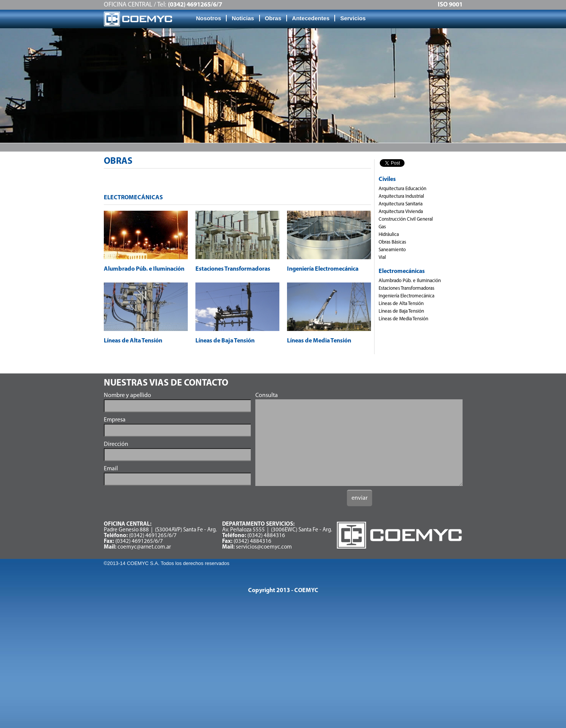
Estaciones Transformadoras (406, 288)
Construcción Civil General (406, 219)
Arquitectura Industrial (401, 196)
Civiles (387, 179)
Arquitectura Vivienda (401, 212)
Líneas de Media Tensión (403, 319)
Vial (382, 257)
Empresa (115, 420)
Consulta (267, 395)
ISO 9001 (450, 5)
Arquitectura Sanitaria (401, 204)
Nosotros (209, 18)
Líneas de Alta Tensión (401, 304)
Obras (273, 18)
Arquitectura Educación (402, 189)
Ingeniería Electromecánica (406, 296)
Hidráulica (389, 235)
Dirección (116, 444)
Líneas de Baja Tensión (401, 311)
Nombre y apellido (127, 395)
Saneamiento (392, 250)
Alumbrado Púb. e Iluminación (410, 281)
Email (111, 469)
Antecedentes (311, 18)
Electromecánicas (402, 271)
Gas (382, 227)
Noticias (243, 18)
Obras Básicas (392, 242)
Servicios (353, 18)
